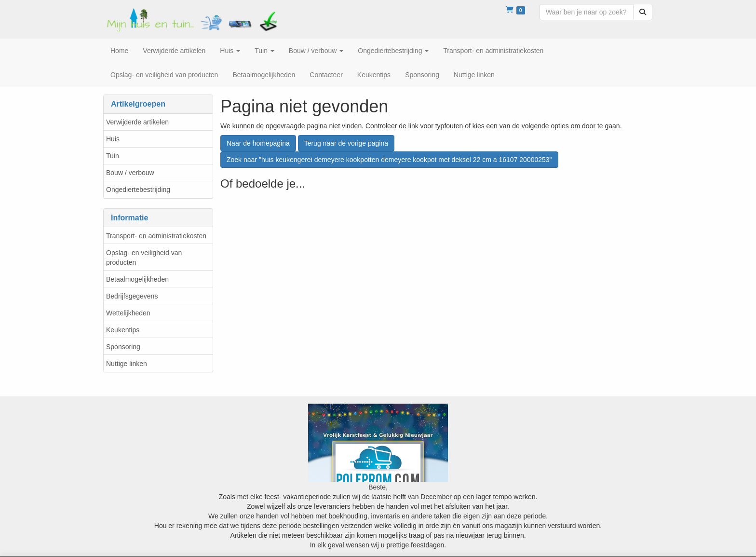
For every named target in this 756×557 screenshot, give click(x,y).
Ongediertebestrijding (138, 190)
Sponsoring (123, 347)
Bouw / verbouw (130, 173)
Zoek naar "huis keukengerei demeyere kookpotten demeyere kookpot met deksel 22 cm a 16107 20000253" (389, 160)
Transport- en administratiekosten (156, 236)
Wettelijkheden (128, 313)
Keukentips (123, 330)
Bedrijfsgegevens (132, 296)
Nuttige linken (127, 364)
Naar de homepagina (258, 143)
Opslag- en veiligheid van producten (144, 258)
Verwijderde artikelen (137, 122)
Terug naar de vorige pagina (346, 143)
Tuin (113, 156)
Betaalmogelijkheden (137, 279)
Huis (113, 139)
